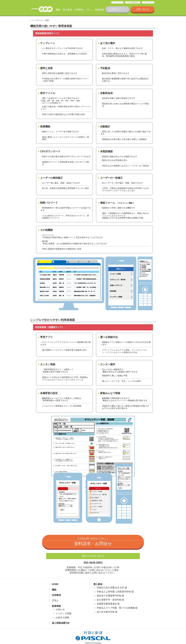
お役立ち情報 (62, 618)
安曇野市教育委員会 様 (108, 604)
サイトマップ (149, 2)
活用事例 (79, 10)
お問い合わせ (142, 9)
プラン (89, 10)
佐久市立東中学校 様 (107, 612)
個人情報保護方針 (133, 2)
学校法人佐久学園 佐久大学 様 (112, 588)
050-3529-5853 (93, 563)
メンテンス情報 (64, 613)
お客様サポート (117, 9)
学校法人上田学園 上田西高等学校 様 (115, 592)
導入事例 (67, 10)
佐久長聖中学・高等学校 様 (110, 600)
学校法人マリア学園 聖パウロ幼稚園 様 (117, 608)
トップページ (118, 2)
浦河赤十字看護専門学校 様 (110, 596)
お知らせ (60, 609)
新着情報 (99, 10)
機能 (58, 10)
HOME (55, 584)
